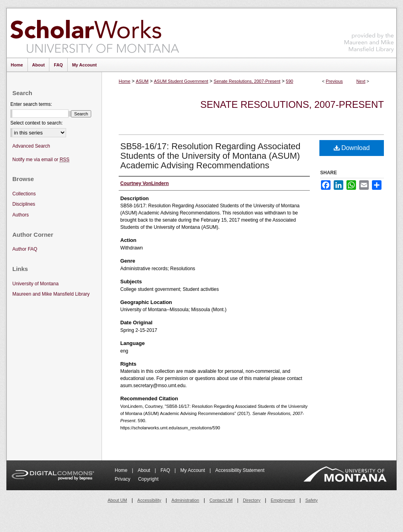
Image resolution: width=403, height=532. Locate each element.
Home (124, 81)
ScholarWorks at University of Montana (95, 33)
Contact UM (221, 500)
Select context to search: (36, 123)
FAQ (166, 470)
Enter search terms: (31, 104)
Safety (312, 500)
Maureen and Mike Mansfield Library (369, 32)
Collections (24, 194)
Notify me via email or (41, 160)
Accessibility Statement (240, 470)
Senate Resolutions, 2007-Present (247, 81)
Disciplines (24, 204)
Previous (334, 81)
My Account (193, 470)
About (145, 470)
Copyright (148, 479)
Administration (186, 500)
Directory (252, 500)
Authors (21, 215)
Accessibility (149, 500)
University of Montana (35, 284)
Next (361, 81)
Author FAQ (25, 249)
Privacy (123, 479)
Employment (283, 500)
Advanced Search (31, 146)
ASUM (142, 81)
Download (352, 148)
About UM (117, 500)
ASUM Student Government (181, 81)
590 (290, 81)
